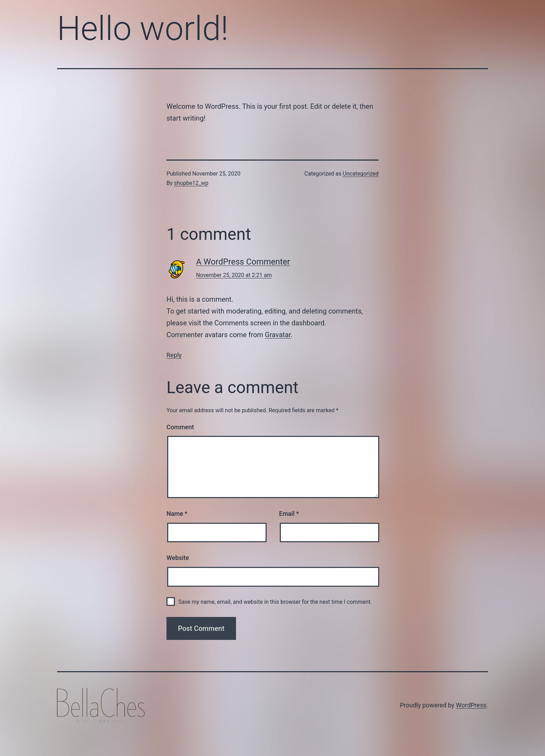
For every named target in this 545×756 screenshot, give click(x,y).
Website (178, 558)
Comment (180, 427)
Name (177, 514)
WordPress (471, 705)
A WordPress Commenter (243, 262)
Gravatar (278, 335)
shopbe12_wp (191, 183)
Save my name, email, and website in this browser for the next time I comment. (275, 602)
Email (289, 514)
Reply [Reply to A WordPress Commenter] (174, 355)
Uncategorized (361, 174)
